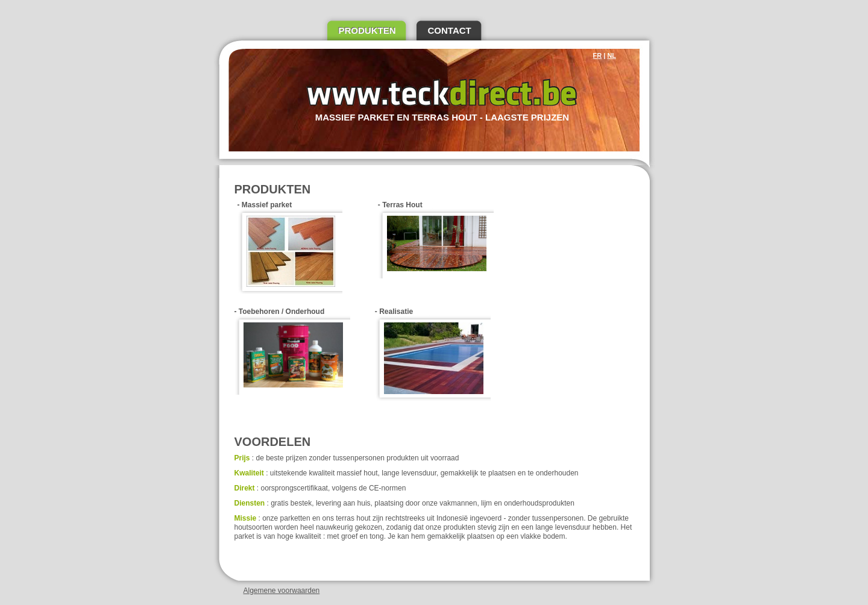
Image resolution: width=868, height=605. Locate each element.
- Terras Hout (436, 240)
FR (598, 55)
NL (612, 55)
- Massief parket (290, 248)
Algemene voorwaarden (282, 591)
